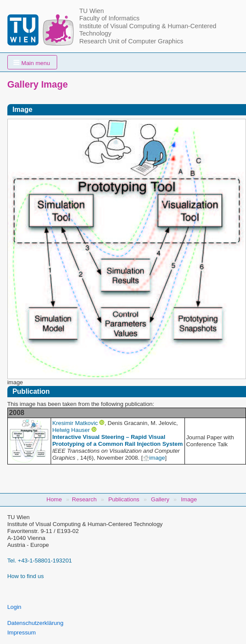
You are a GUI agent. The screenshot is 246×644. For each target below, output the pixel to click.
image (154, 458)
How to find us (26, 576)
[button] (32, 62)
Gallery (160, 499)
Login (15, 607)
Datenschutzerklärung (36, 623)
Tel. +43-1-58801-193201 (40, 561)
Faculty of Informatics (109, 18)
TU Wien (92, 11)
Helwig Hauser (71, 430)
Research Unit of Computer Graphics (131, 41)
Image (189, 499)
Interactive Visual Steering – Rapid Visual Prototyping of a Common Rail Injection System (118, 440)
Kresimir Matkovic (75, 423)
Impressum (22, 633)
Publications (124, 499)
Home (54, 499)
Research (84, 499)
